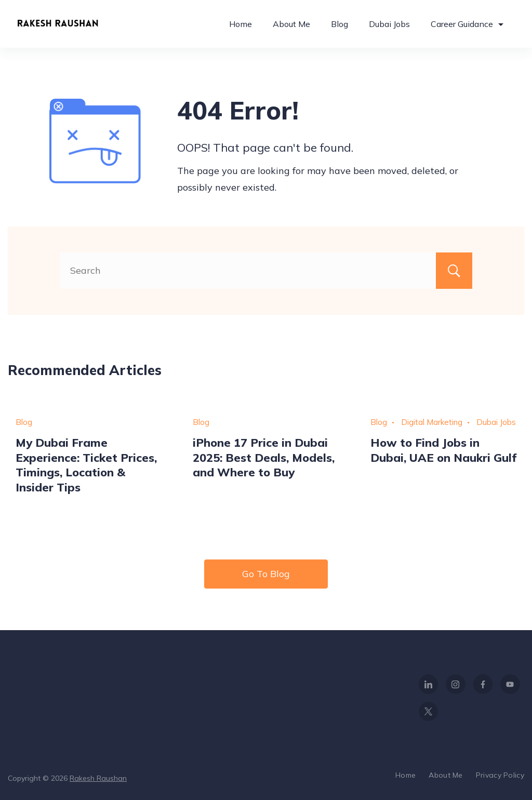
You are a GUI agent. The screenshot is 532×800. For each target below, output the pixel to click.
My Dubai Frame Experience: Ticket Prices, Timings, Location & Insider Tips (86, 465)
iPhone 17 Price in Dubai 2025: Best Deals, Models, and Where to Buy (264, 457)
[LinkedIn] (429, 684)
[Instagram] (456, 684)
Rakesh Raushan (98, 778)
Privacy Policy (500, 775)
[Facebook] (483, 684)
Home (241, 24)
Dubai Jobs (389, 24)
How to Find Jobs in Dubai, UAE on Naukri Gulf (443, 450)
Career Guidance (467, 24)
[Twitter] (429, 712)
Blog (340, 24)
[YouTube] (510, 684)
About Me (291, 24)
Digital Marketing (432, 422)
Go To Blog (266, 574)
